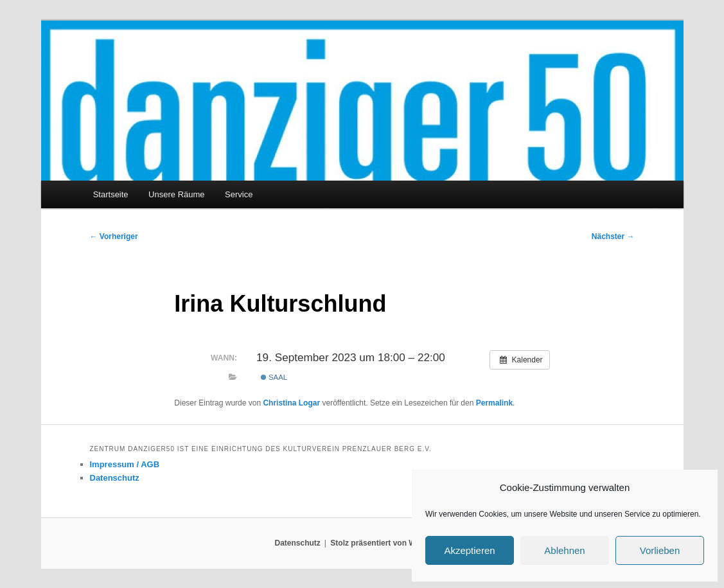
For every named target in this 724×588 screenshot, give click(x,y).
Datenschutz (115, 478)
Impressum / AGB (125, 464)
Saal (274, 377)
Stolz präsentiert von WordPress (390, 543)
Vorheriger (114, 236)
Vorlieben (660, 550)
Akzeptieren (469, 550)
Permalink (494, 403)
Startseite (111, 194)
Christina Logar (291, 403)
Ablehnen (564, 550)
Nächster (613, 236)
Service (239, 194)
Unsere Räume (176, 194)
